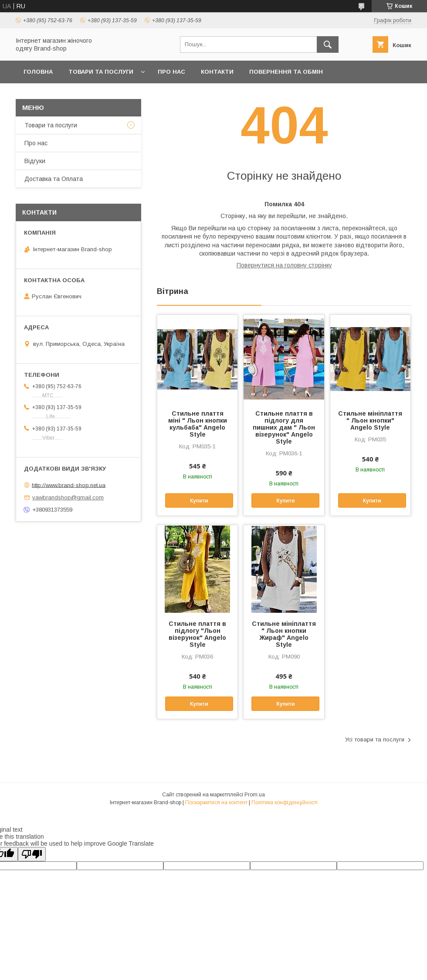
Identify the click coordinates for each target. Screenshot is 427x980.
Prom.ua (255, 795)
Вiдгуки (35, 161)
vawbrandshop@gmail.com (68, 497)
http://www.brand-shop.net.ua (69, 485)
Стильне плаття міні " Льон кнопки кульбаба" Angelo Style (198, 424)
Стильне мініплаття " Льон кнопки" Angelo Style (370, 420)
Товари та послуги (101, 72)
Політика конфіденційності (285, 802)
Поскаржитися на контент (216, 802)
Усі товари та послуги (375, 739)
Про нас (171, 72)
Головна (38, 72)
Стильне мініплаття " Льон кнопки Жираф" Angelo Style (284, 634)
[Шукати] (328, 44)
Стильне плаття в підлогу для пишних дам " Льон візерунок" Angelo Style (284, 427)
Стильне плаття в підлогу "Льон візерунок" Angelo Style (197, 634)
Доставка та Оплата (58, 94)
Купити (199, 501)
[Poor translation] (32, 854)
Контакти (217, 72)
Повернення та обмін (286, 72)
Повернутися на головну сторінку (284, 265)
